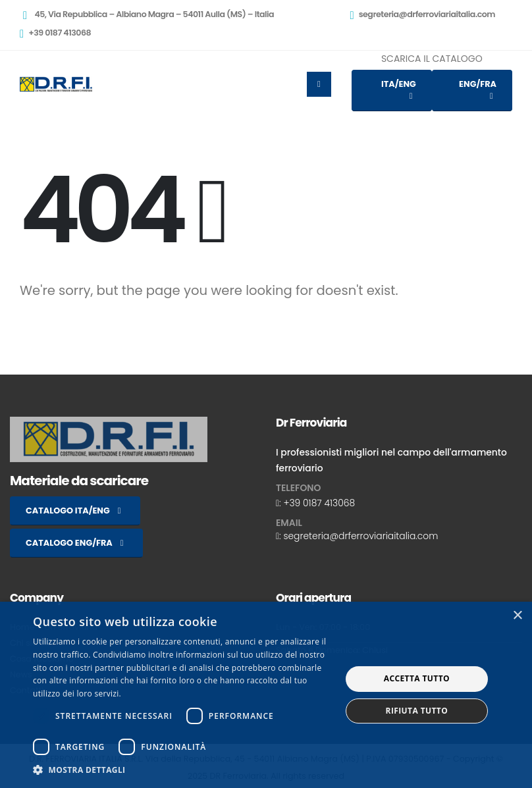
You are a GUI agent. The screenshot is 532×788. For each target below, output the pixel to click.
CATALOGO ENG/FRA (76, 543)
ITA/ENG (399, 90)
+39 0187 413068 (319, 503)
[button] (182, 770)
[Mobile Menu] (319, 84)
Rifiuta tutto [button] (417, 711)
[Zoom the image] (109, 424)
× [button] (517, 616)
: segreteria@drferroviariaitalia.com (359, 536)
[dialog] (266, 695)
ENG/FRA (478, 90)
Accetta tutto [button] (417, 678)
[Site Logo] (56, 84)
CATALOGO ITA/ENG (75, 511)
